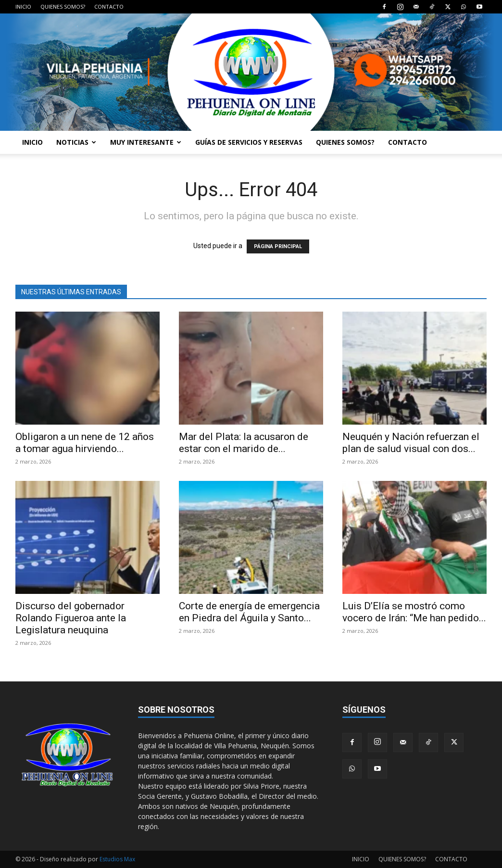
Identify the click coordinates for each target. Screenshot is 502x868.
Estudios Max (117, 859)
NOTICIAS (76, 142)
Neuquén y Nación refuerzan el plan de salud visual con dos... (411, 443)
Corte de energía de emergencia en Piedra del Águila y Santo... (249, 612)
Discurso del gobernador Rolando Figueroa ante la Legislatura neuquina (71, 618)
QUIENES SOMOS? (63, 6)
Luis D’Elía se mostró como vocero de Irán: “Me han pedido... (414, 612)
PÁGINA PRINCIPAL (278, 246)
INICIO (23, 6)
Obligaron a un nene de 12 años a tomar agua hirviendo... (85, 443)
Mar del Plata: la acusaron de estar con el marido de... (244, 443)
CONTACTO (109, 6)
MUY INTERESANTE (146, 142)
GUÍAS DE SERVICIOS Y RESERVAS (249, 142)
